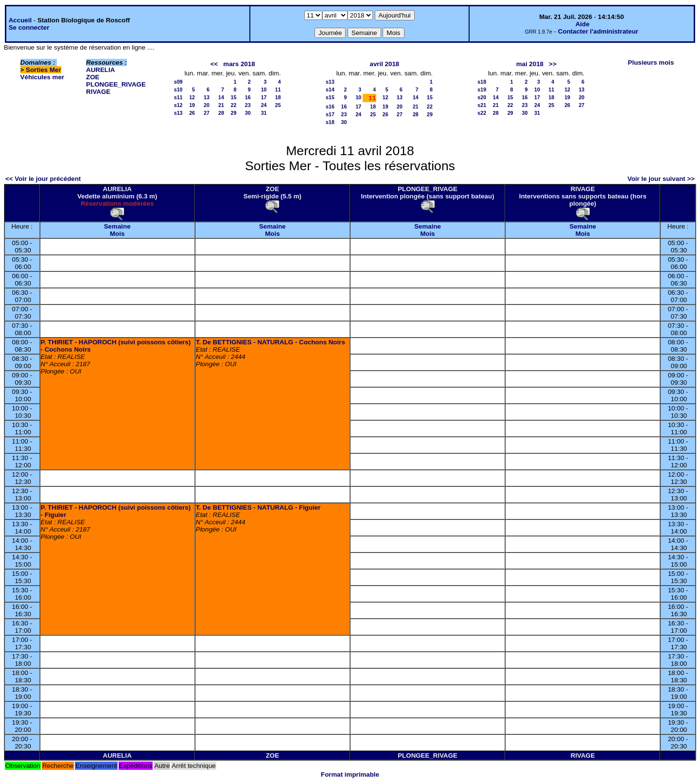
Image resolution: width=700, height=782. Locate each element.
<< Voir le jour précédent (43, 179)
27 (207, 113)
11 (278, 89)
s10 (178, 89)
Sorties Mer (44, 70)
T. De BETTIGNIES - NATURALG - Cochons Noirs (271, 342)
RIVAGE (98, 92)
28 (221, 113)
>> (553, 64)
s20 (482, 97)
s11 (178, 97)
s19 (482, 89)
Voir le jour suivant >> (661, 179)
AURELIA (100, 70)
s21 (482, 105)
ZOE (93, 77)
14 (221, 97)
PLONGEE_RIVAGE (116, 84)
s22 (482, 113)
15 (234, 97)
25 (278, 105)
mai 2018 (530, 64)
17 (264, 97)
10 (264, 89)
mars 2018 (239, 64)
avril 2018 (385, 64)
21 (221, 105)
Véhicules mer (42, 77)
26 (192, 113)
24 (264, 105)
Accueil (20, 20)
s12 (178, 105)
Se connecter (29, 27)
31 (264, 113)
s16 (330, 107)
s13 (178, 113)
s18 (330, 122)
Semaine (117, 226)
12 (192, 97)
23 (248, 105)
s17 (330, 114)
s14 (330, 89)
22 (234, 105)
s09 (178, 82)
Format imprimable (350, 774)
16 (248, 97)
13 (207, 97)
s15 (330, 97)
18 (278, 97)
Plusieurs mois (651, 62)
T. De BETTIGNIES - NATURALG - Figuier (258, 507)
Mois (117, 234)
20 (207, 105)
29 (234, 113)
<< (214, 64)
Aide (583, 24)
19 (192, 105)
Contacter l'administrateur (598, 31)
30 (248, 113)
